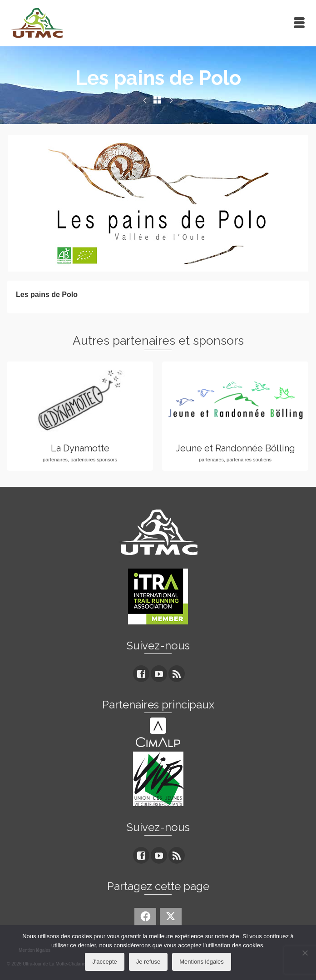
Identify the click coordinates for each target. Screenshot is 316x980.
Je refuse (148, 962)
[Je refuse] (305, 953)
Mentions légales (202, 962)
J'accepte (105, 962)
